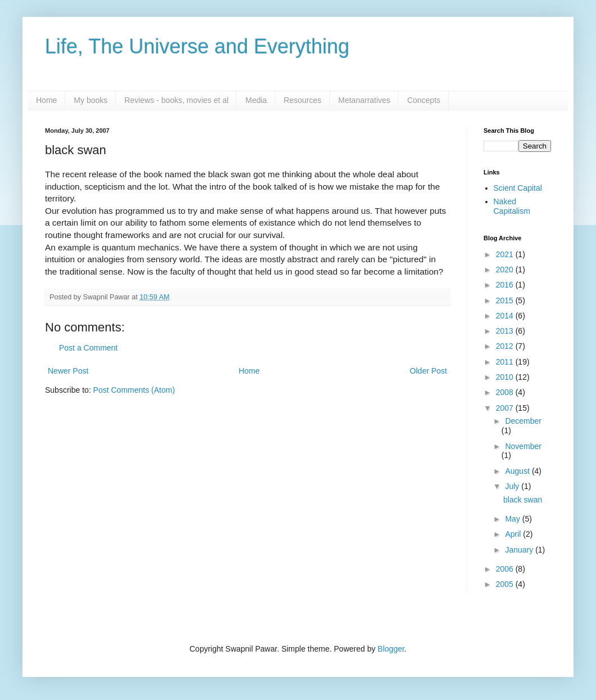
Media (256, 100)
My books (91, 100)
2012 (506, 346)
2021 (506, 254)
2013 (506, 331)
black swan (523, 500)
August (518, 471)
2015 (506, 300)
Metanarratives (365, 100)
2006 (506, 569)
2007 (506, 408)
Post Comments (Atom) (134, 390)
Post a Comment (88, 348)
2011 (506, 362)
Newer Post (68, 371)
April (514, 534)
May (513, 519)
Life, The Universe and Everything (197, 46)
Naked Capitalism (512, 206)
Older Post (428, 371)
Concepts (424, 100)
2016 (506, 285)
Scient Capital (518, 188)
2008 (506, 392)
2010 (506, 377)
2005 (506, 584)
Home (46, 100)
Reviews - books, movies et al (176, 100)
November (523, 446)
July (513, 486)
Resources (303, 100)
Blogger (391, 649)
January (520, 550)
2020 (506, 270)
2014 (506, 316)
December (523, 421)
